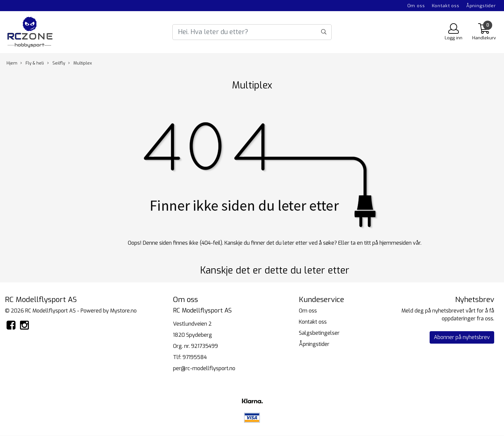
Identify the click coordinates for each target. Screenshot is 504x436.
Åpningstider (481, 6)
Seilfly (56, 63)
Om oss (416, 6)
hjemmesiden (396, 243)
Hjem (12, 63)
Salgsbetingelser (319, 333)
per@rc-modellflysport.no (204, 368)
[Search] (252, 32)
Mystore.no (123, 311)
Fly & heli (32, 63)
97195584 (195, 357)
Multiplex (80, 63)
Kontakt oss (446, 6)
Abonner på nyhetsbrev (462, 337)
